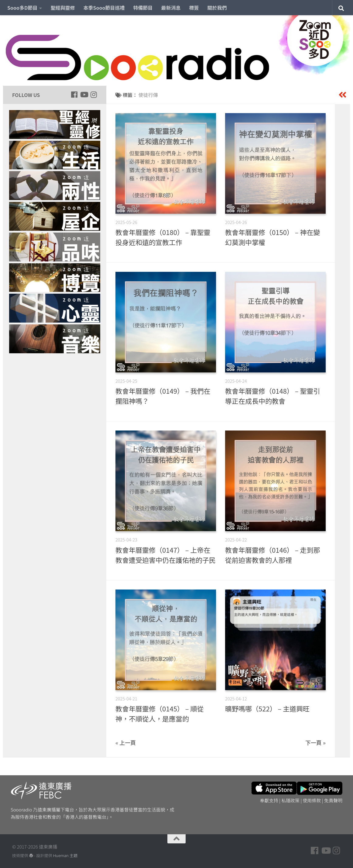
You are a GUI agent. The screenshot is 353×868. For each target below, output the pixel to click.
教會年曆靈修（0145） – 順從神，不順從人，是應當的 (160, 713)
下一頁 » (315, 742)
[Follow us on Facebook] (74, 95)
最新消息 (171, 8)
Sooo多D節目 (22, 8)
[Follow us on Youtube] (84, 95)
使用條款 (312, 800)
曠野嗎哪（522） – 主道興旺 (267, 708)
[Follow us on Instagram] (94, 95)
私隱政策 (290, 800)
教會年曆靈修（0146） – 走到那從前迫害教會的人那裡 (273, 555)
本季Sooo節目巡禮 (104, 8)
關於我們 (217, 8)
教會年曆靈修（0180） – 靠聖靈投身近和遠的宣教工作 (163, 237)
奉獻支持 (269, 800)
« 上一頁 (126, 742)
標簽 (194, 8)
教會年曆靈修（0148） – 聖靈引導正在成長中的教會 (273, 396)
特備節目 (143, 8)
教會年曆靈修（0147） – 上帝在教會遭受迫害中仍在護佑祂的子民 (166, 555)
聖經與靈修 (63, 8)
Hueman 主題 (65, 855)
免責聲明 (333, 800)
